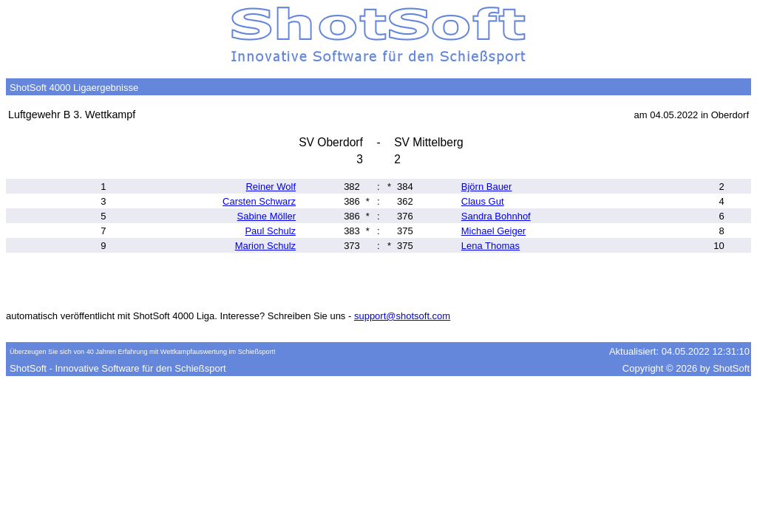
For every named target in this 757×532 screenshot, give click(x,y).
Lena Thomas (490, 246)
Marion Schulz (265, 246)
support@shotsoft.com (402, 316)
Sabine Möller (267, 216)
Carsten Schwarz (259, 201)
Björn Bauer (487, 187)
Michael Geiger (493, 231)
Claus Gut (483, 201)
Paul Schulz (270, 231)
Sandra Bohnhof (496, 216)
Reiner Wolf (271, 187)
